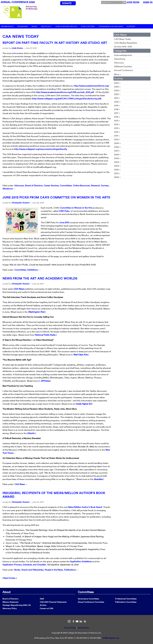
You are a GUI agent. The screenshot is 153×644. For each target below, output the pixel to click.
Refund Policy (83, 628)
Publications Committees (126, 602)
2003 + (117, 166)
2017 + (117, 113)
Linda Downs (17, 48)
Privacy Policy (70, 628)
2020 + (117, 102)
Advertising (120, 59)
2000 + (117, 177)
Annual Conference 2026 (18, 2)
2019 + (117, 105)
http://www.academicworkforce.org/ (91, 86)
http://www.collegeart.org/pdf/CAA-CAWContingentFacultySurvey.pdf (67, 99)
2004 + (117, 162)
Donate (67, 3)
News (34, 26)
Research (95, 185)
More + (118, 74)
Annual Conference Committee (91, 602)
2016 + (117, 117)
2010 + (117, 139)
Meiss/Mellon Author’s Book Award (85, 507)
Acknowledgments (123, 55)
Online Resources (81, 185)
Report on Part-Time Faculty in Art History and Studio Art (55, 43)
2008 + (117, 147)
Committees (66, 185)
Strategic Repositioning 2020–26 (17, 605)
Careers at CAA (46, 608)
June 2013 (64, 222)
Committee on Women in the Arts (76, 208)
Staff (42, 599)
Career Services (51, 185)
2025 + (117, 83)
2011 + (117, 136)
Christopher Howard (20, 203)
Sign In (148, 2)
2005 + (117, 158)
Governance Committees (88, 599)
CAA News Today (21, 36)
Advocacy (46, 26)
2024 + (117, 87)
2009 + (117, 143)
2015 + (117, 121)
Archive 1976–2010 (123, 47)
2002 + (117, 170)
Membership (7, 26)
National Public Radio (45, 335)
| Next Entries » (10, 578)
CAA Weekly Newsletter (126, 43)
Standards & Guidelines (111, 26)
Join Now (133, 2)
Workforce (8, 189)
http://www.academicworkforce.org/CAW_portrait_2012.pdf (65, 92)
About (7, 592)
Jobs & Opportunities (66, 26)
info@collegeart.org (110, 638)
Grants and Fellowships (32, 570)
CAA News (20, 484)
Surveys (105, 185)
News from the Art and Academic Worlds (40, 278)
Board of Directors (34, 185)
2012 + (117, 132)
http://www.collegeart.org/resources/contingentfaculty (41, 149)
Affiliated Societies (123, 66)
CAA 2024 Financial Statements (53, 602)
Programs (23, 26)
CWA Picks (64, 211)
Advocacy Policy (10, 608)
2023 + (117, 90)
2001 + (117, 173)
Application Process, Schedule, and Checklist (24, 565)
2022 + (117, 94)
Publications (88, 26)
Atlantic (31, 433)
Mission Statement (10, 602)
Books (17, 570)
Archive (43, 605)
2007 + (117, 151)
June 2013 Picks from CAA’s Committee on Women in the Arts (56, 197)
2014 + (117, 124)
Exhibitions (33, 270)
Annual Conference (124, 70)
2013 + (117, 128)
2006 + (117, 154)
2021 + (117, 98)
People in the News (54, 570)
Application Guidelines (81, 561)
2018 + (117, 109)
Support (131, 26)
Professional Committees (126, 599)
